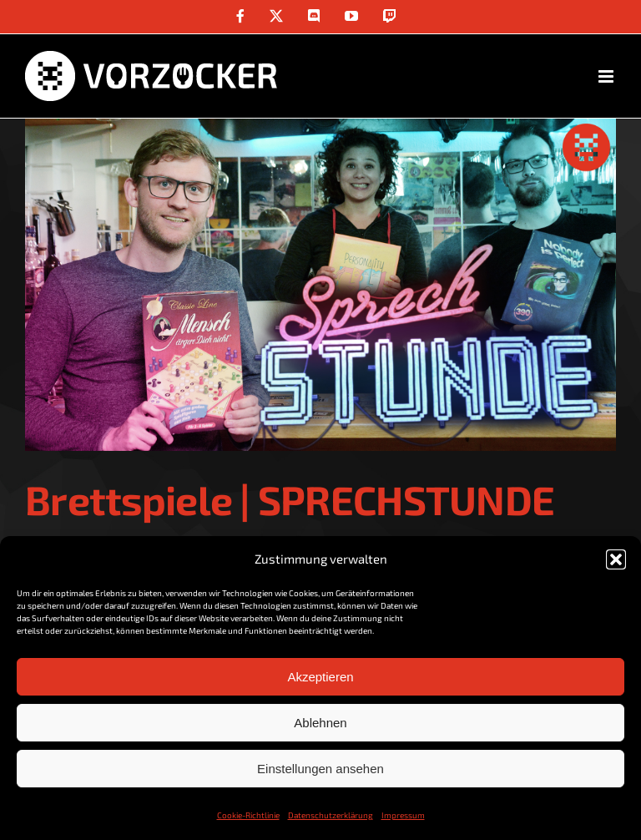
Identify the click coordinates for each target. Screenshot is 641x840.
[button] (616, 559)
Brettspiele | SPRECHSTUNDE (290, 499)
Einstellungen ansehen (320, 769)
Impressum (403, 815)
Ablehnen (320, 723)
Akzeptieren (320, 677)
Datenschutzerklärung (331, 815)
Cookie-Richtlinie (248, 815)
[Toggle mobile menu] (607, 76)
